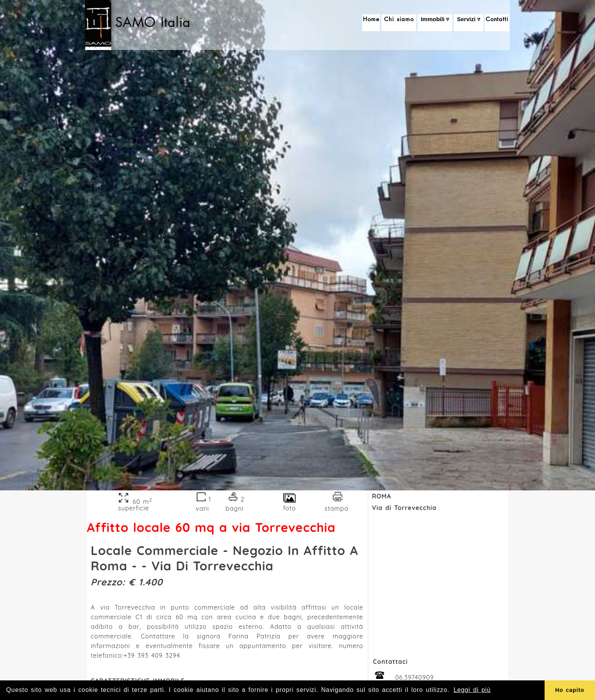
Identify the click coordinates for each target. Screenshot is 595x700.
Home (371, 23)
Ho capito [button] (570, 690)
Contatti (497, 23)
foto (290, 505)
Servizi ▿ (469, 23)
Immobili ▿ (435, 23)
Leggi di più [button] (472, 690)
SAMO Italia (155, 22)
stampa (337, 505)
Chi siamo (399, 23)
